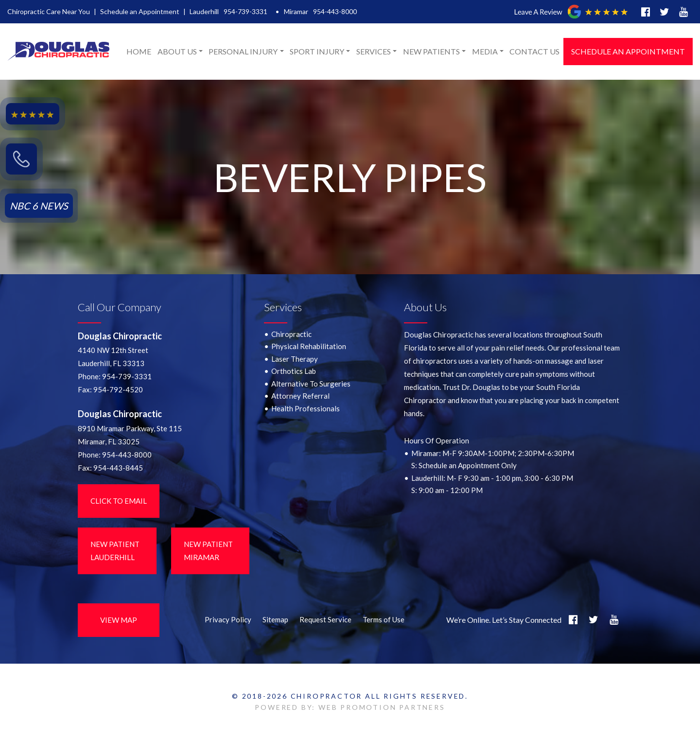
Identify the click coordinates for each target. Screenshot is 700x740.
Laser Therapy (295, 359)
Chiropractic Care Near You (49, 11)
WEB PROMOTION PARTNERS (382, 707)
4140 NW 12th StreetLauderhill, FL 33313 (113, 357)
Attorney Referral (300, 396)
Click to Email (119, 501)
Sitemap (275, 619)
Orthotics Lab (294, 371)
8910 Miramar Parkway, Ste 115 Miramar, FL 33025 (130, 435)
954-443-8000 (335, 11)
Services (374, 51)
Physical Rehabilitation (309, 346)
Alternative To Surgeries (311, 384)
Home (139, 51)
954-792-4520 (118, 389)
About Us (177, 51)
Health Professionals (306, 408)
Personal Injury (243, 51)
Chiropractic (291, 334)
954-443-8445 (118, 468)
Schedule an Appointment (140, 11)
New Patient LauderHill (115, 551)
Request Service (325, 619)
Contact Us (534, 51)
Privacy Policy (228, 619)
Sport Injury (317, 51)
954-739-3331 (245, 11)
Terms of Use (384, 619)
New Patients (431, 51)
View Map (119, 620)
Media (485, 51)
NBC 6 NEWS (39, 206)
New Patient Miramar (208, 551)
